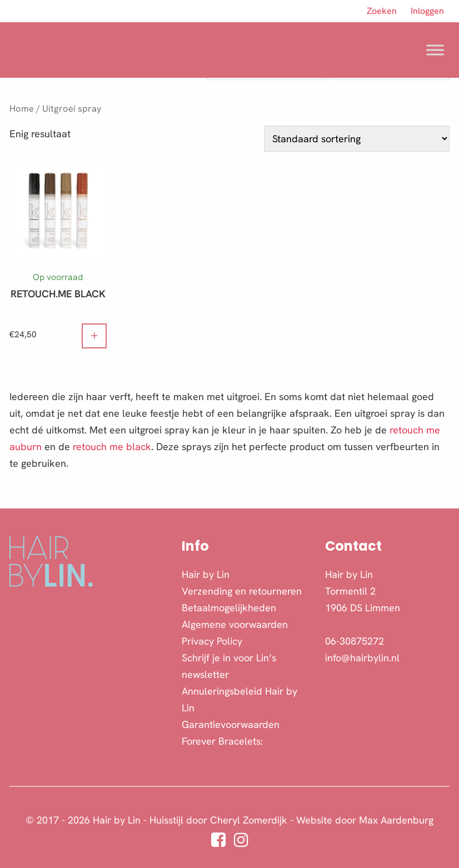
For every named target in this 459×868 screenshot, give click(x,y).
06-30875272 (355, 641)
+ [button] (94, 334)
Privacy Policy (212, 641)
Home (22, 108)
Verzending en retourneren (242, 591)
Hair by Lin (206, 574)
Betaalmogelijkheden (229, 608)
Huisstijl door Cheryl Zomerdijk (218, 820)
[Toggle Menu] (435, 50)
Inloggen (427, 11)
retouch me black (112, 447)
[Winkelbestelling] (357, 139)
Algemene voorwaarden (235, 624)
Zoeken (382, 11)
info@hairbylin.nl (362, 658)
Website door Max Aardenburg (365, 820)
